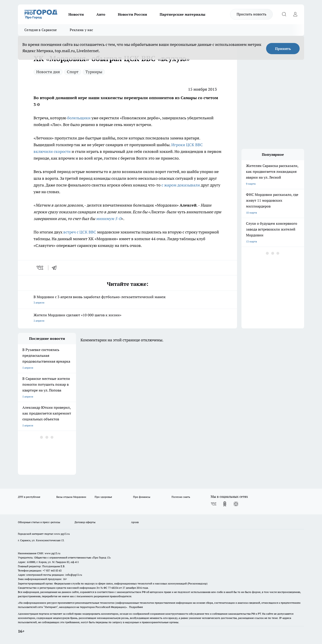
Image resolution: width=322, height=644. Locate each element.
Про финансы (142, 497)
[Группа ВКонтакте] (214, 504)
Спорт (73, 72)
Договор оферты (85, 522)
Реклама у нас (81, 30)
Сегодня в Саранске (41, 30)
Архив (135, 522)
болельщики (79, 118)
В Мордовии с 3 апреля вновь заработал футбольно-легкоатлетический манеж (127, 300)
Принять (283, 49)
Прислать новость (251, 14)
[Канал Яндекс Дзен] (236, 504)
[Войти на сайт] (295, 14)
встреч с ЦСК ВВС (80, 232)
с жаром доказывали (181, 185)
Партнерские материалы (182, 14)
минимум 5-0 (109, 219)
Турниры (94, 72)
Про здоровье (103, 497)
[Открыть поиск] (284, 14)
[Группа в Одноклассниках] (225, 504)
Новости (76, 14)
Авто (101, 14)
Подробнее (136, 607)
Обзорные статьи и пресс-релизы (39, 522)
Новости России (132, 14)
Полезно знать (181, 497)
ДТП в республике (29, 497)
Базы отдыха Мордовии (71, 497)
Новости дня (48, 72)
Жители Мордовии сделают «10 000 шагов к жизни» (127, 318)
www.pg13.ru (62, 534)
